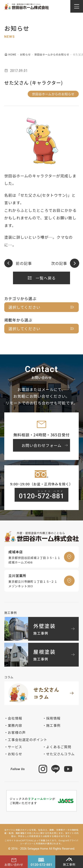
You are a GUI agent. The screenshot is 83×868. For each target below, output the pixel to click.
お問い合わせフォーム (45, 445)
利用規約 (40, 843)
